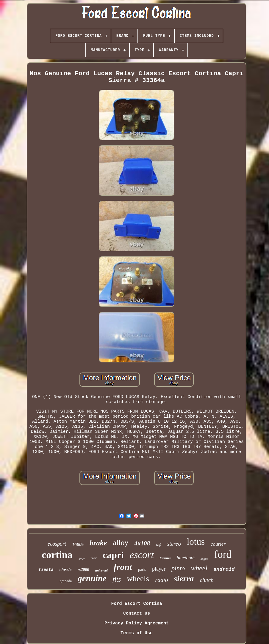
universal (101, 570)
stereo (174, 544)
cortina (57, 555)
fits (117, 579)
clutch (207, 580)
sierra (184, 579)
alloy (121, 543)
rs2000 (83, 570)
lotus (196, 542)
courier (218, 544)
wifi (159, 545)
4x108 (142, 543)
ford (223, 554)
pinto (178, 568)
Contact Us (137, 614)
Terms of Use (137, 633)
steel (82, 559)
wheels (138, 579)
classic (66, 569)
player (159, 569)
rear (94, 558)
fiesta (46, 570)
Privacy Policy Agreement (137, 623)
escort (142, 555)
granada (66, 581)
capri (113, 555)
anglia (204, 559)
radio (161, 580)
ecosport (57, 544)
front (123, 567)
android (224, 569)
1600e (78, 544)
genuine (92, 578)
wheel (199, 568)
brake (98, 543)
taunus (165, 558)
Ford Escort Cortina (136, 604)
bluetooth (186, 558)
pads (142, 569)
